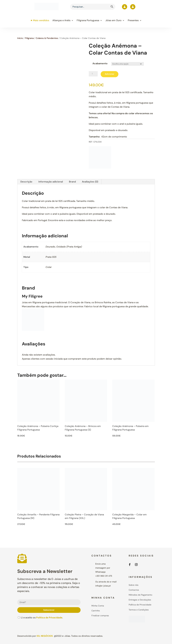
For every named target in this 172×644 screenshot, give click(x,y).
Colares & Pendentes (47, 38)
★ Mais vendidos (40, 20)
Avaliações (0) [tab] (90, 182)
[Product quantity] (93, 74)
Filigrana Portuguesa (88, 20)
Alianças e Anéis (61, 20)
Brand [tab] (72, 182)
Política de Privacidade (49, 618)
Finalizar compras (100, 616)
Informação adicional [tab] (51, 182)
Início (20, 38)
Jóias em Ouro (113, 20)
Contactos (134, 590)
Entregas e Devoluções (140, 600)
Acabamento (100, 63)
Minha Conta (98, 606)
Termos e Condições (139, 610)
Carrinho (96, 611)
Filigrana (29, 38)
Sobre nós (134, 585)
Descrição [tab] (26, 182)
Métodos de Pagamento (140, 595)
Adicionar (110, 74)
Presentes (133, 20)
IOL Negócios (45, 636)
